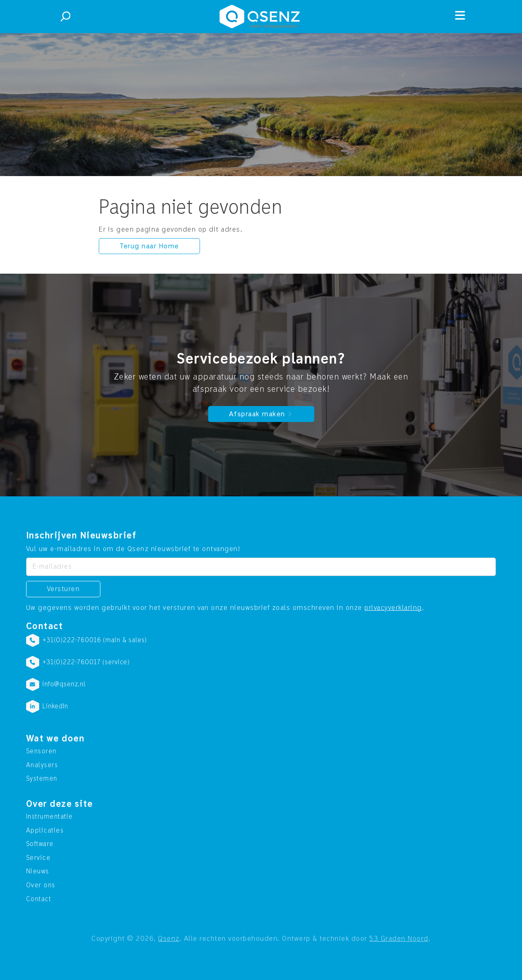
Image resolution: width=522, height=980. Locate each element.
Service (39, 858)
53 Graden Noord (399, 939)
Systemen (42, 779)
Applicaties (45, 830)
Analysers (42, 765)
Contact (39, 899)
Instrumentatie (50, 817)
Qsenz (169, 939)
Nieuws (38, 871)
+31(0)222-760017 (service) (86, 662)
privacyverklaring (393, 608)
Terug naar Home (149, 246)
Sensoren (41, 751)
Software (40, 844)
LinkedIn (55, 706)
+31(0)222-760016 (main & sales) (95, 640)
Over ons (41, 885)
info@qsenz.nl (64, 684)
